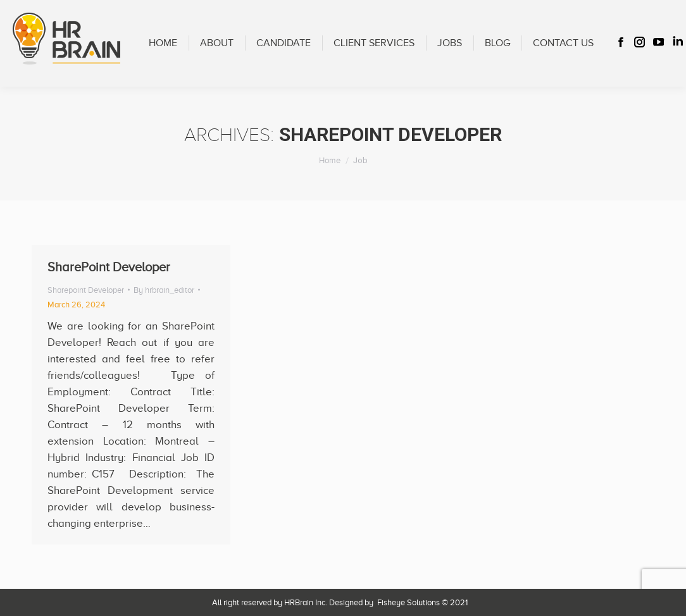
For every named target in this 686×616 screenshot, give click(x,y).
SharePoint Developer (109, 267)
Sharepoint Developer (86, 290)
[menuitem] (163, 43)
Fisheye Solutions (408, 602)
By (164, 290)
